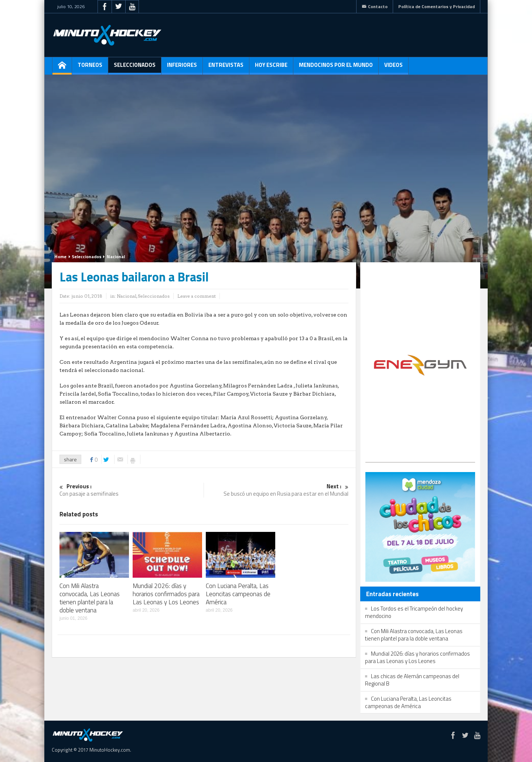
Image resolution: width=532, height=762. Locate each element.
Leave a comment (197, 296)
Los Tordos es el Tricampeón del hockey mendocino (414, 612)
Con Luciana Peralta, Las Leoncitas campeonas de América (238, 594)
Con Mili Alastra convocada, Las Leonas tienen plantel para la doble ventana (90, 598)
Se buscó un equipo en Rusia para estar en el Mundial (276, 490)
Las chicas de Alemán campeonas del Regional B (412, 680)
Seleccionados (135, 68)
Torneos (90, 68)
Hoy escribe (271, 68)
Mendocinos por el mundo (336, 68)
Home (60, 257)
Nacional (116, 257)
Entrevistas (226, 68)
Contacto (375, 6)
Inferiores (182, 68)
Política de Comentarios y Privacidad (436, 6)
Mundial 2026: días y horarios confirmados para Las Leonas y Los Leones (166, 594)
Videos (393, 68)
